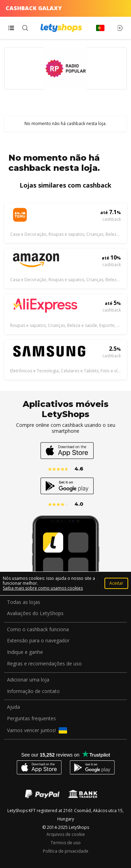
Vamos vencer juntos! (37, 730)
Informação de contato (33, 691)
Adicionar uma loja (28, 680)
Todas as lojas (24, 602)
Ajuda (13, 707)
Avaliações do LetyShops (35, 614)
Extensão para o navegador (38, 641)
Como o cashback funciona (38, 630)
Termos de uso (66, 843)
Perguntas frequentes (31, 719)
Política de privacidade (66, 851)
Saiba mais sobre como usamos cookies (43, 588)
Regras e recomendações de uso (44, 664)
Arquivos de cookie (66, 834)
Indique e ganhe (25, 652)
